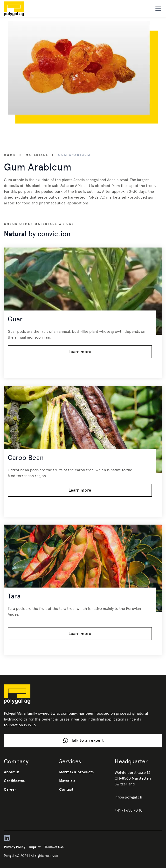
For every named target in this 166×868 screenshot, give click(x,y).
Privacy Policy (15, 847)
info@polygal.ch (128, 797)
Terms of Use (54, 847)
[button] (157, 9)
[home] (22, 9)
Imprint (35, 847)
